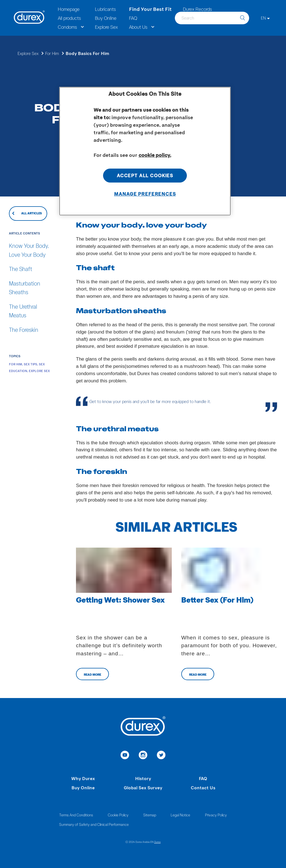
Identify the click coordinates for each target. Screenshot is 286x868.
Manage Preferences (145, 194)
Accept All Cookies (145, 175)
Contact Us (203, 787)
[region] (145, 151)
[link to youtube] (125, 756)
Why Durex (83, 778)
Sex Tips (30, 364)
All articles (32, 213)
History (143, 778)
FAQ (203, 778)
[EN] (265, 18)
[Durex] (29, 18)
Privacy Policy (216, 815)
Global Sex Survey (143, 787)
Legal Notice (180, 815)
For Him (52, 53)
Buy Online (83, 787)
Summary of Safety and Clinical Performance (94, 824)
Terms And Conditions (76, 815)
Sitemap (150, 815)
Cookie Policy (118, 815)
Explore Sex (28, 53)
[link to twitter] (161, 756)
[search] (242, 18)
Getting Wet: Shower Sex (120, 600)
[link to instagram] (143, 756)
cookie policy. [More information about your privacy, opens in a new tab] (155, 155)
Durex (157, 842)
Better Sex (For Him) (217, 600)
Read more (92, 674)
